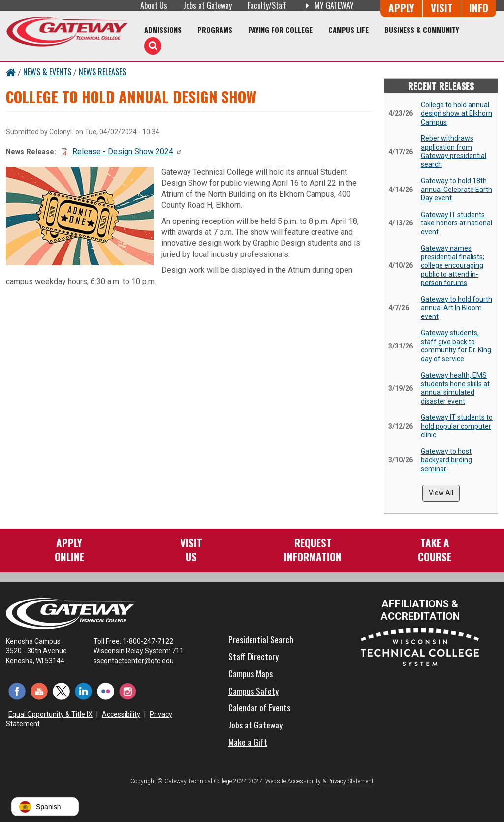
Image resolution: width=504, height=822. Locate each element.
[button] (45, 807)
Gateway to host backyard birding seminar (446, 460)
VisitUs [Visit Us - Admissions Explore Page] (191, 550)
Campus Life (348, 30)
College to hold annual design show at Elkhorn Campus (457, 113)
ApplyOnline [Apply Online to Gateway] (69, 550)
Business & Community (422, 30)
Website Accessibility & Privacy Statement (319, 781)
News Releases (102, 72)
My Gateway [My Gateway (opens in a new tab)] (328, 5)
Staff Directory (253, 656)
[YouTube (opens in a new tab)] (39, 690)
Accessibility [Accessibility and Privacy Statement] (121, 714)
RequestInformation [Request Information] (313, 550)
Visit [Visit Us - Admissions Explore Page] (442, 8)
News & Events (47, 72)
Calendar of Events (259, 707)
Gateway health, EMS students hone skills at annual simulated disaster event (455, 388)
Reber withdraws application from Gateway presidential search (454, 151)
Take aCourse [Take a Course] (435, 550)
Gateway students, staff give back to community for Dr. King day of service (456, 346)
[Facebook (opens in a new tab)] (17, 690)
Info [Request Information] (479, 8)
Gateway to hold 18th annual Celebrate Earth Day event (457, 189)
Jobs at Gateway (207, 5)
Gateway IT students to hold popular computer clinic (457, 426)
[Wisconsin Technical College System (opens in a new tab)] (420, 646)
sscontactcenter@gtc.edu (138, 661)
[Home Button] (11, 72)
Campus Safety (253, 691)
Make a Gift (248, 742)
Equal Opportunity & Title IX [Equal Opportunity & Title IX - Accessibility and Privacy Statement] (50, 714)
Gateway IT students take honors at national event (457, 223)
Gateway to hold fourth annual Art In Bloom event (457, 308)
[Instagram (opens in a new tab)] (128, 690)
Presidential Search (261, 639)
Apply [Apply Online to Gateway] (401, 8)
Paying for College (280, 30)
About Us (154, 5)
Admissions (163, 30)
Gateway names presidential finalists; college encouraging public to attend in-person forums (453, 265)
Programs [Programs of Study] (215, 30)
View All (441, 493)
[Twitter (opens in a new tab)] (61, 690)
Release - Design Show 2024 (127, 151)
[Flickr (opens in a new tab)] (106, 690)
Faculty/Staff (267, 5)
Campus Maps (251, 673)
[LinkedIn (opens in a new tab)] (83, 690)
